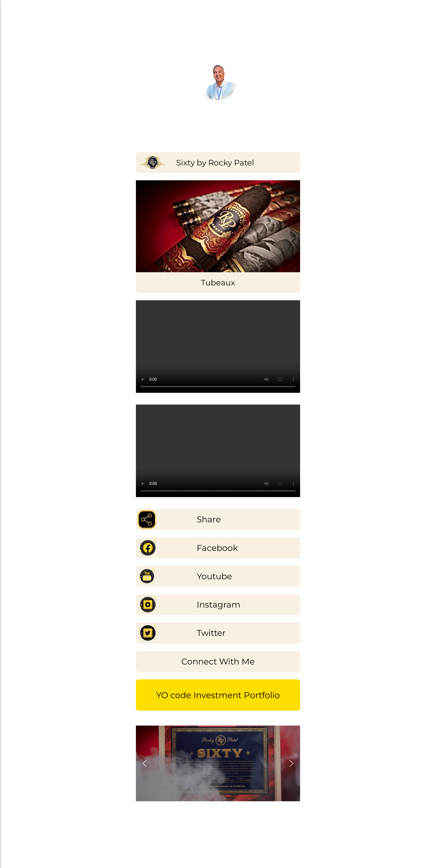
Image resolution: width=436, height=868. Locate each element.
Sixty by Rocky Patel (215, 163)
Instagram (219, 605)
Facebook (217, 548)
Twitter (211, 633)
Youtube (214, 576)
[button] (145, 763)
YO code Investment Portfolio (218, 695)
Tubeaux (218, 283)
